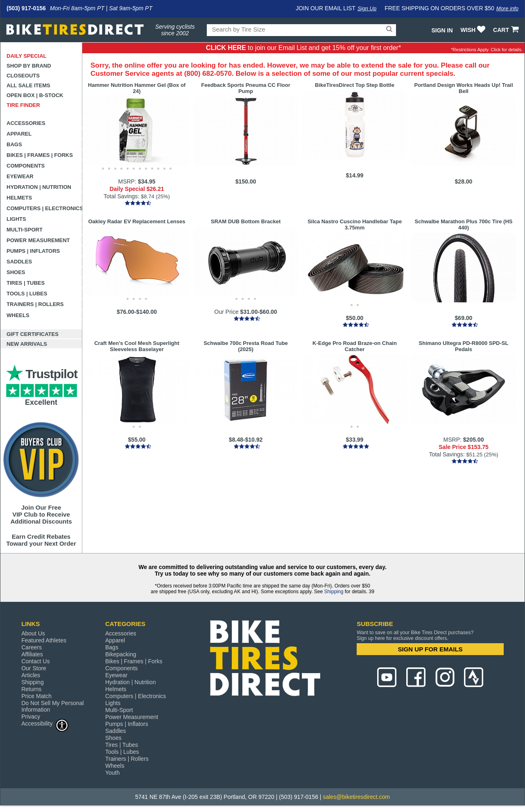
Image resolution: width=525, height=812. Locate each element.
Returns (31, 689)
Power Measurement (38, 240)
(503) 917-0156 (26, 8)
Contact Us (35, 661)
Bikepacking (121, 654)
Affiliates (32, 654)
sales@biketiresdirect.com (356, 797)
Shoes (16, 272)
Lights (16, 219)
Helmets (19, 198)
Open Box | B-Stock (35, 95)
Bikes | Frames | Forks (40, 155)
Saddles (19, 262)
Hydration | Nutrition (39, 187)
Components (26, 166)
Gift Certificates (33, 334)
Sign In (442, 30)
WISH (474, 30)
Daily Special (27, 56)
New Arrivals (27, 344)
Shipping (334, 592)
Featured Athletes (44, 640)
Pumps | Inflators (33, 251)
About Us (33, 633)
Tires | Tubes (26, 283)
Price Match (36, 696)
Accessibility (45, 723)
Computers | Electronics (44, 208)
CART (507, 30)
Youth (112, 773)
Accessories (26, 123)
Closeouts (23, 76)
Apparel (19, 134)
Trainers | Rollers (35, 304)
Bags (14, 144)
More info (507, 8)
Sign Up (367, 8)
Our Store (34, 668)
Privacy (31, 717)
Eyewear (20, 176)
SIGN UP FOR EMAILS (430, 649)
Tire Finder (23, 105)
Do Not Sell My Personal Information (53, 706)
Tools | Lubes (27, 294)
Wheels (18, 315)
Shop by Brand (29, 66)
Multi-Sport (25, 230)
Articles (31, 675)
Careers (32, 647)
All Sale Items (28, 85)
